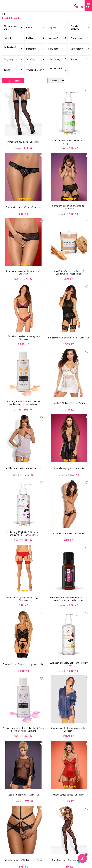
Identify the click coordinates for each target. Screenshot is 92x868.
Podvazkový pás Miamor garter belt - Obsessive (69, 207)
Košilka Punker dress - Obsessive (23, 795)
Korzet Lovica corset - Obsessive (69, 795)
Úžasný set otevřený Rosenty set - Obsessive (23, 338)
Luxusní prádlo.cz (24, 5)
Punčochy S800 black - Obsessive (23, 142)
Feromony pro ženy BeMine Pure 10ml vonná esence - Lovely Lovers (69, 599)
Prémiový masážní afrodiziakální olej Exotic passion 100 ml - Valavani (23, 729)
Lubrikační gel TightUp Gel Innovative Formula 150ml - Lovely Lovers (23, 534)
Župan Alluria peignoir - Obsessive (69, 468)
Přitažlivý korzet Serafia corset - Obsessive (69, 338)
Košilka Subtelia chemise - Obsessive (23, 468)
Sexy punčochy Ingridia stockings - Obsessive (23, 599)
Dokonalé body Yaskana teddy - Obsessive (23, 664)
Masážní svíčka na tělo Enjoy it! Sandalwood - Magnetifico (69, 272)
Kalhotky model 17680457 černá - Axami (23, 860)
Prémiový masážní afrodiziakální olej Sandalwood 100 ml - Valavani (23, 403)
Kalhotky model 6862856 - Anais (69, 534)
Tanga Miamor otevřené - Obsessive (23, 207)
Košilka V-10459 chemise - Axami (69, 403)
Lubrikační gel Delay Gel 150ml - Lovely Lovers (69, 664)
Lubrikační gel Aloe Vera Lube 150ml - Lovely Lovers (69, 142)
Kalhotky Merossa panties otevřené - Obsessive (23, 272)
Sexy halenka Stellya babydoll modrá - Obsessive (69, 729)
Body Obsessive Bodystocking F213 (69, 860)
